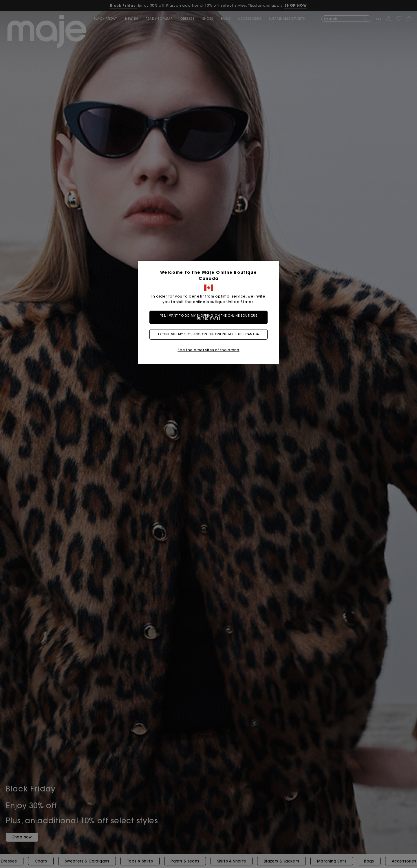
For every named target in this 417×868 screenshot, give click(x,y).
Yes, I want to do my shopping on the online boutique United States (209, 317)
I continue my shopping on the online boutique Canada (209, 334)
